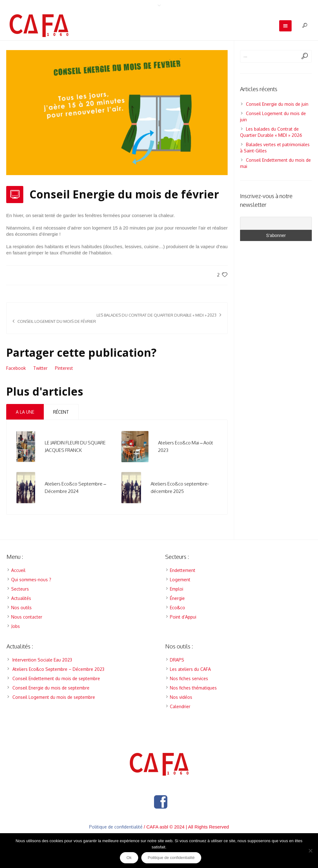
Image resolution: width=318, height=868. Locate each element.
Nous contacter (27, 617)
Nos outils (21, 608)
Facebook (16, 368)
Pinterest (64, 368)
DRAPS (177, 660)
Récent (61, 412)
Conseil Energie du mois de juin (277, 104)
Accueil (18, 570)
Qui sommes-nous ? (31, 580)
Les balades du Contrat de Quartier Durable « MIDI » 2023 (157, 315)
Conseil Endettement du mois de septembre (56, 678)
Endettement (183, 570)
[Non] (310, 851)
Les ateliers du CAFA (190, 669)
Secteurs (20, 589)
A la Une (25, 412)
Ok (129, 858)
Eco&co (177, 608)
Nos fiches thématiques (193, 688)
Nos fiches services (189, 678)
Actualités (21, 598)
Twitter (40, 368)
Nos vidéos (181, 697)
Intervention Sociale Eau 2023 (42, 660)
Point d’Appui (183, 617)
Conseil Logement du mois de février (57, 321)
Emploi (177, 589)
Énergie (177, 598)
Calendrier (180, 706)
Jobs (16, 626)
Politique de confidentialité (116, 827)
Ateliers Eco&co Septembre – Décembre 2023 (58, 669)
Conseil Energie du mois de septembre (51, 688)
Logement (180, 580)
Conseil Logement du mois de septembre (54, 697)
